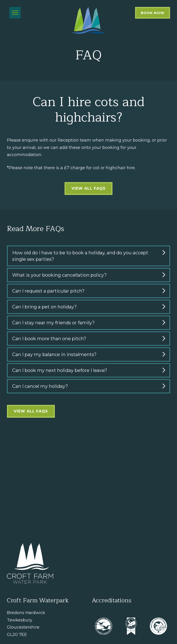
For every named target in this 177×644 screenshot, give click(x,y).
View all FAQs (88, 188)
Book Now (153, 13)
